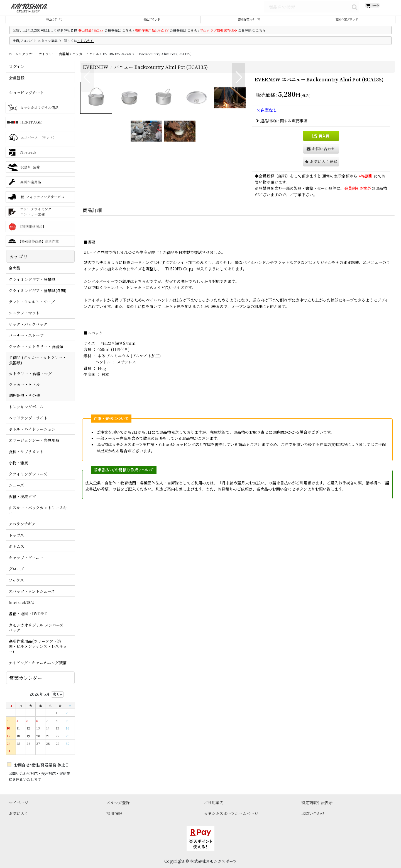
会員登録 (266, 182)
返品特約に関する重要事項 (282, 127)
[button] (87, 164)
